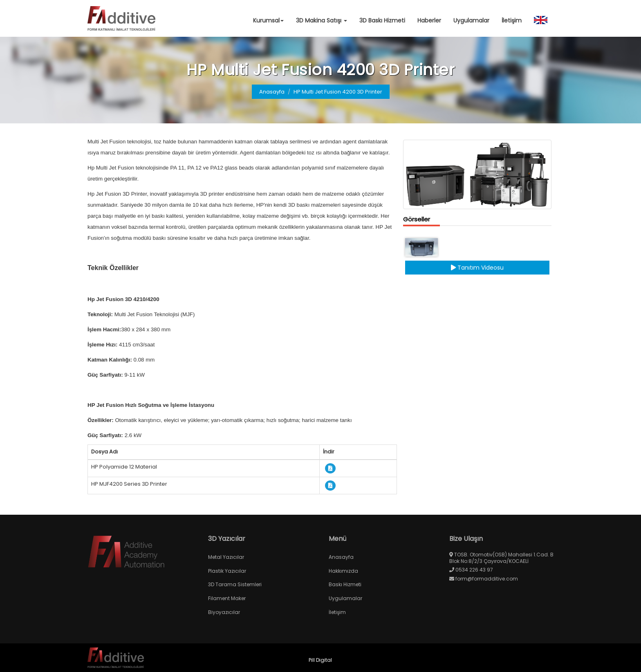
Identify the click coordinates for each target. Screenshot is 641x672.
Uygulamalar (471, 20)
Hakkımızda (343, 571)
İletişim (512, 20)
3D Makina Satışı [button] (322, 20)
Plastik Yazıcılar (227, 571)
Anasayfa (272, 92)
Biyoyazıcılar (224, 612)
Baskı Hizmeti (345, 584)
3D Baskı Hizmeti (382, 20)
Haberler (429, 20)
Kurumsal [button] (268, 20)
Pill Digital (320, 660)
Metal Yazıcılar (226, 557)
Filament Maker (227, 598)
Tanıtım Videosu (477, 268)
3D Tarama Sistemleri (235, 584)
